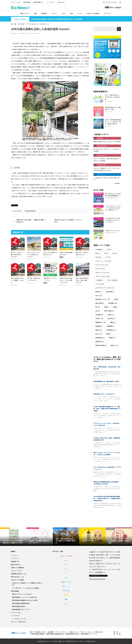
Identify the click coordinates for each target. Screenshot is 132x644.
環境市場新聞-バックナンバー (89, 634)
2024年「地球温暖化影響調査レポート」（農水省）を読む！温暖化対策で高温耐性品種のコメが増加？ (107, 409)
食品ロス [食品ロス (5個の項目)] (114, 345)
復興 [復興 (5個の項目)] (115, 307)
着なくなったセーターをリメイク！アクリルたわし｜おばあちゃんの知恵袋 (107, 454)
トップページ (15, 558)
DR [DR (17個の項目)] (98, 253)
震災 (35, 211)
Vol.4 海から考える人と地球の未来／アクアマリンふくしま (107, 468)
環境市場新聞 (27, 2)
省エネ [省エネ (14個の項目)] (99, 334)
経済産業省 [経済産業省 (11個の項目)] (100, 338)
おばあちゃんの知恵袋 (93, 13)
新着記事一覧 (15, 561)
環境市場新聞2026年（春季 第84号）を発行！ (107, 381)
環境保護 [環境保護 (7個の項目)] (99, 326)
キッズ (80, 13)
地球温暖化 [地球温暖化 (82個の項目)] (113, 303)
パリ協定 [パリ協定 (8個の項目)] (99, 280)
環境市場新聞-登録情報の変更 (21, 603)
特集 (66, 578)
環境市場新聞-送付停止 (19, 606)
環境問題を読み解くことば (19, 574)
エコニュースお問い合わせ (19, 622)
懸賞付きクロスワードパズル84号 (22, 594)
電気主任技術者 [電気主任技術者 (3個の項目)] (101, 345)
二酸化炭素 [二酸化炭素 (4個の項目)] (110, 292)
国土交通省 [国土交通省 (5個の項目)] (100, 303)
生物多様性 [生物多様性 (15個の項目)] (111, 330)
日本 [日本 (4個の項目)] (98, 311)
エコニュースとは (16, 2)
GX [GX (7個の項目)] (106, 253)
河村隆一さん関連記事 (17, 568)
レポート (54, 13)
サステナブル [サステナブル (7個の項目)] (100, 269)
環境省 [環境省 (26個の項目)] (99, 330)
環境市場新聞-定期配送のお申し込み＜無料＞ (25, 600)
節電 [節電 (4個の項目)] (109, 334)
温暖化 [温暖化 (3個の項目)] (113, 322)
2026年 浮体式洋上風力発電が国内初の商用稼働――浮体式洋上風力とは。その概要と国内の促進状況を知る (107, 498)
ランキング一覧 (15, 613)
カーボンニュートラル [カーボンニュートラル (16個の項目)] (103, 261)
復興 (27, 211)
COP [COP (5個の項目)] (109, 249)
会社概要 (51, 632)
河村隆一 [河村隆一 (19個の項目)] (99, 318)
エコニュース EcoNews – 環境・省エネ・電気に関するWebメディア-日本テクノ (107, 359)
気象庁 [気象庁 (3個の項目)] (111, 315)
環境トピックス (25, 13)
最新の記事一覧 (15, 565)
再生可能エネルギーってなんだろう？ (104, 394)
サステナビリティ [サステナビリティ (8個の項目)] (101, 265)
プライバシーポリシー (61, 632)
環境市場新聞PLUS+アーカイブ (21, 609)
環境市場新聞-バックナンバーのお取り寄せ (24, 597)
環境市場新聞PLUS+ (38, 2)
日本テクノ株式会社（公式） (38, 632)
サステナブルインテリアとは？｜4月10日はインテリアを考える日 (107, 424)
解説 (72, 13)
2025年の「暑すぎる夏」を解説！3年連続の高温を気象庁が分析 (107, 439)
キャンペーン (108, 13)
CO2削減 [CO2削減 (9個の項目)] (99, 249)
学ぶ (66, 573)
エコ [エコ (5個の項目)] (108, 257)
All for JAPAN (20, 19)
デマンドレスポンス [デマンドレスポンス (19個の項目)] (103, 276)
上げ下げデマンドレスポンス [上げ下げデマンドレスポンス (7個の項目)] (105, 288)
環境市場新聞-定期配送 (38, 634)
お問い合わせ (61, 2)
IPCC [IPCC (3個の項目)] (115, 253)
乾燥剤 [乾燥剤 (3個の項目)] (98, 292)
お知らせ (72, 632)
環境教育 (44, 13)
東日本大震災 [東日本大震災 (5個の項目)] (109, 311)
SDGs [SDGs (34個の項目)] (98, 257)
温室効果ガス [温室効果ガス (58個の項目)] (101, 322)
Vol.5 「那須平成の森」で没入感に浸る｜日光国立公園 (107, 368)
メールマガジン (51, 2)
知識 (35, 13)
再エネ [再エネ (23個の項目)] (99, 295)
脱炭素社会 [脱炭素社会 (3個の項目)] (100, 341)
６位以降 (117, 183)
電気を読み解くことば (17, 577)
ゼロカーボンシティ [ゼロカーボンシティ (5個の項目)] (102, 272)
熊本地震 (31, 211)
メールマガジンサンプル (19, 619)
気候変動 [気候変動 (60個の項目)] (99, 315)
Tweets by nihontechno (97, 579)
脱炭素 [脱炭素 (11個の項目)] (112, 338)
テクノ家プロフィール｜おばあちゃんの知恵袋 (25, 588)
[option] (13, 537)
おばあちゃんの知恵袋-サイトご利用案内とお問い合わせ (27, 584)
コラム (64, 13)
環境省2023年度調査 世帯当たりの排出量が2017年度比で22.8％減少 (106, 483)
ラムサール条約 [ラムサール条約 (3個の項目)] (112, 280)
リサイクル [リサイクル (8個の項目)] (100, 284)
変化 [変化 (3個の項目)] (98, 307)
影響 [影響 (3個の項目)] (107, 307)
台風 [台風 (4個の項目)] (116, 299)
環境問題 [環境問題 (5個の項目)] (110, 326)
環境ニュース (66, 586)
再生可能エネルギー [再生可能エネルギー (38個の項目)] (103, 299)
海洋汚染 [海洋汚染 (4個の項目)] (111, 318)
